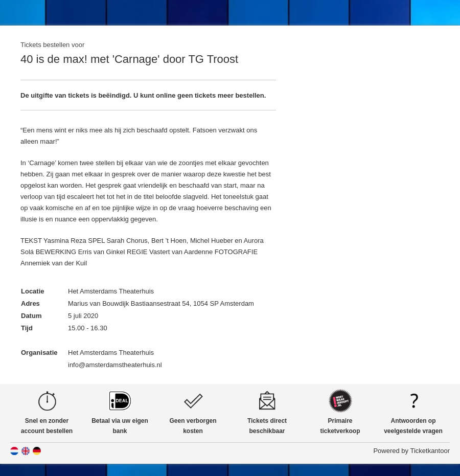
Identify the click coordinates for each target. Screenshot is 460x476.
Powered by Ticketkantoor (411, 451)
